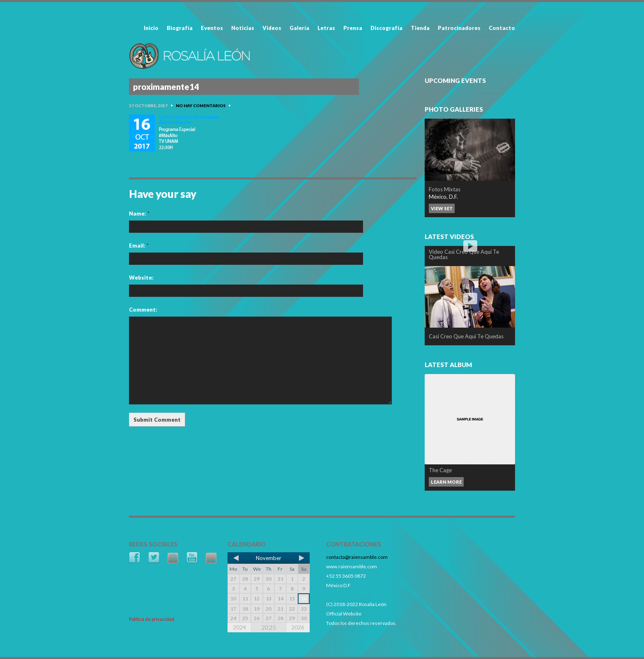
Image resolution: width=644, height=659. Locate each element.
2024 (239, 627)
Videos (272, 28)
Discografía (386, 28)
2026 (298, 627)
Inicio (151, 28)
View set (442, 208)
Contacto (502, 28)
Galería (299, 28)
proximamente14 (166, 87)
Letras (326, 28)
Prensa (353, 28)
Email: (139, 246)
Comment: (143, 310)
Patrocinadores (459, 28)
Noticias (243, 28)
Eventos (212, 28)
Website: (141, 278)
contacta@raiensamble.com (357, 557)
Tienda (420, 28)
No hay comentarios (201, 106)
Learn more (446, 482)
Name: (139, 214)
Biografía (180, 28)
